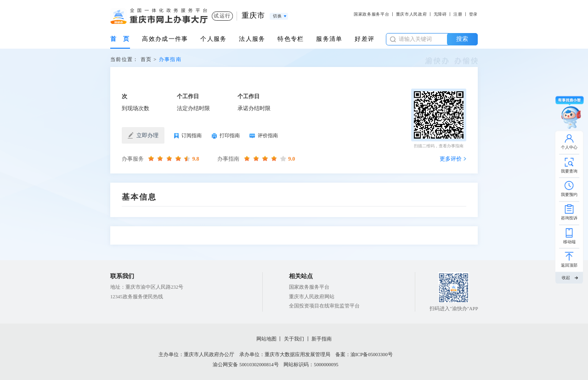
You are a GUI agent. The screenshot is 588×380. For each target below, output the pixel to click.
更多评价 (451, 159)
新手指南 (322, 339)
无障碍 (440, 14)
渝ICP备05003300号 (372, 355)
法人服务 (252, 39)
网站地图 (266, 339)
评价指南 (264, 136)
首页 (146, 59)
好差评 (365, 39)
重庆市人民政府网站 (312, 297)
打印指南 (226, 136)
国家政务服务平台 (371, 14)
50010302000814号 (259, 365)
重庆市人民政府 (412, 14)
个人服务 (213, 39)
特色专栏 (291, 39)
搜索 (462, 39)
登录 (473, 14)
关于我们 (294, 339)
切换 (277, 16)
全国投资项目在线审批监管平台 (324, 306)
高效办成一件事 (165, 39)
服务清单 (329, 39)
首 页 (120, 39)
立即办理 (143, 135)
